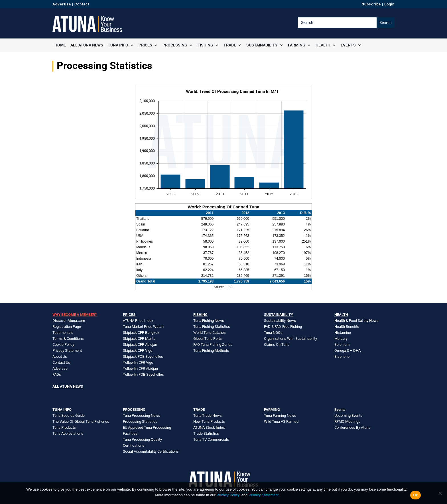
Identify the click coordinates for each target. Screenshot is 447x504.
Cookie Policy (63, 345)
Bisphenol (342, 356)
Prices (145, 45)
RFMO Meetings (347, 421)
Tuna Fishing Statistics (212, 327)
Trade (230, 45)
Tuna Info (118, 45)
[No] (440, 493)
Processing (175, 45)
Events (348, 45)
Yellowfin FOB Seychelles (143, 374)
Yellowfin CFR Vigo (138, 362)
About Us (60, 356)
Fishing (205, 45)
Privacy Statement (67, 350)
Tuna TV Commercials (211, 439)
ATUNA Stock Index (209, 427)
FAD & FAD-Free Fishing (283, 327)
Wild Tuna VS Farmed (281, 421)
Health (323, 45)
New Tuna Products (209, 421)
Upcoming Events (348, 415)
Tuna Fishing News (209, 321)
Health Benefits (347, 327)
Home (60, 45)
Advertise (62, 4)
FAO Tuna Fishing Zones (213, 345)
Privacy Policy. (228, 495)
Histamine (343, 333)
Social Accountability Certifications (151, 451)
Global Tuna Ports (208, 339)
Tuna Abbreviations (68, 433)
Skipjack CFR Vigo (138, 350)
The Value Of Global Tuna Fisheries (81, 421)
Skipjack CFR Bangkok (141, 333)
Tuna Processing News (142, 415)
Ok (415, 495)
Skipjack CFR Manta (139, 339)
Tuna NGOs (273, 333)
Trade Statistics (206, 433)
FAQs (57, 374)
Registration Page (67, 327)
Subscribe (371, 4)
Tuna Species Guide (69, 415)
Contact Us (61, 362)
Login (389, 4)
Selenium (342, 345)
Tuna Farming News (280, 415)
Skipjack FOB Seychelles (143, 356)
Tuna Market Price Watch (143, 327)
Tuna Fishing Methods (211, 350)
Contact (82, 4)
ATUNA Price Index (138, 321)
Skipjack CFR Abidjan (140, 345)
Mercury (341, 339)
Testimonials (63, 333)
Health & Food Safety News (356, 321)
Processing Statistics (140, 421)
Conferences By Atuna (352, 427)
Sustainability (262, 45)
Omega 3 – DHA (348, 350)
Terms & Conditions (68, 339)
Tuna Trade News (208, 415)
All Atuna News (87, 45)
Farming (297, 45)
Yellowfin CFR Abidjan (140, 368)
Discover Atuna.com (69, 321)
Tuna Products (64, 427)
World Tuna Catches (210, 333)
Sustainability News (280, 321)
